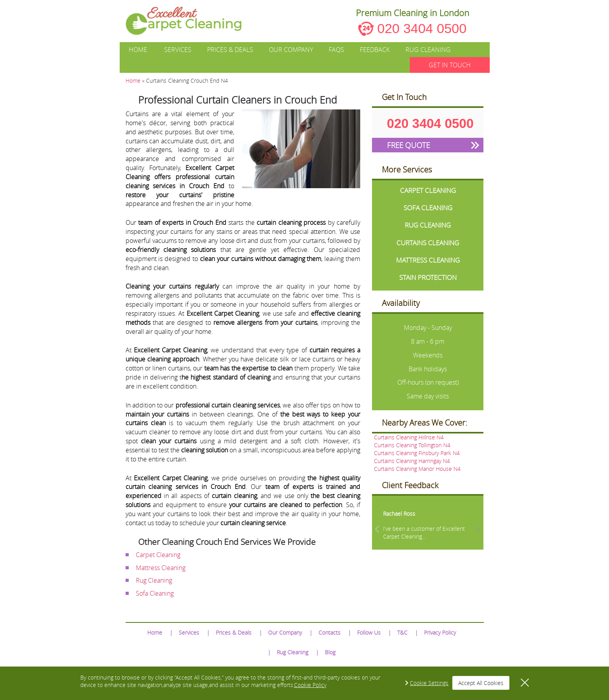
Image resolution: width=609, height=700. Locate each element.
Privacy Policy (440, 632)
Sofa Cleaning (155, 593)
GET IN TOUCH (450, 65)
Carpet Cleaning (158, 555)
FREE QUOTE (408, 145)
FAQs (336, 50)
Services (178, 50)
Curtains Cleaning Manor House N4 (417, 469)
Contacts (329, 632)
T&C (402, 632)
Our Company (291, 50)
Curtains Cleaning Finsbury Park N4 (417, 453)
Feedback (375, 50)
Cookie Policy (310, 685)
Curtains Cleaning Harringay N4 (412, 461)
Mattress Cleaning (161, 568)
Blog (330, 652)
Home (138, 50)
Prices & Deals (230, 50)
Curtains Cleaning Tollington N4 (412, 445)
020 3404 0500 (422, 28)
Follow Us (369, 632)
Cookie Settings (429, 683)
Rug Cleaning (428, 50)
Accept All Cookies (481, 683)
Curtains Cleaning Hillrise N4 (409, 437)
